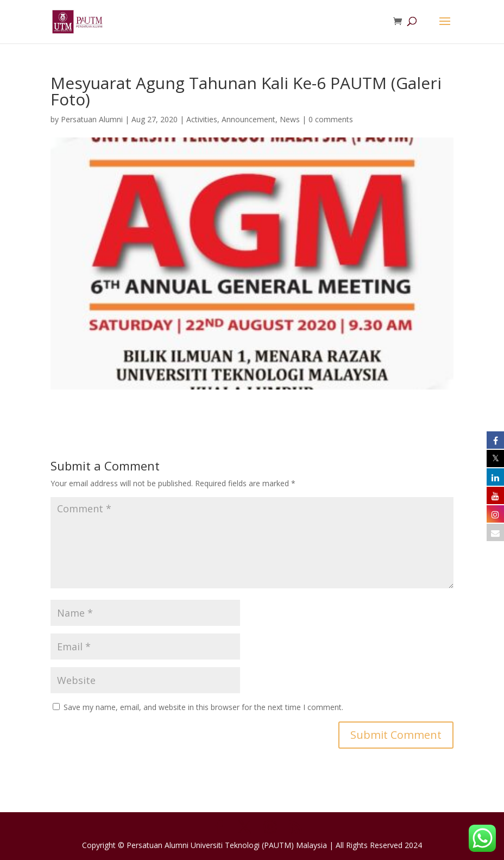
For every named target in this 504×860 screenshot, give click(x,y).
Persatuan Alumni (92, 119)
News (290, 119)
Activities (202, 119)
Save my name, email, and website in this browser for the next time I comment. (203, 707)
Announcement (248, 119)
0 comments (331, 119)
